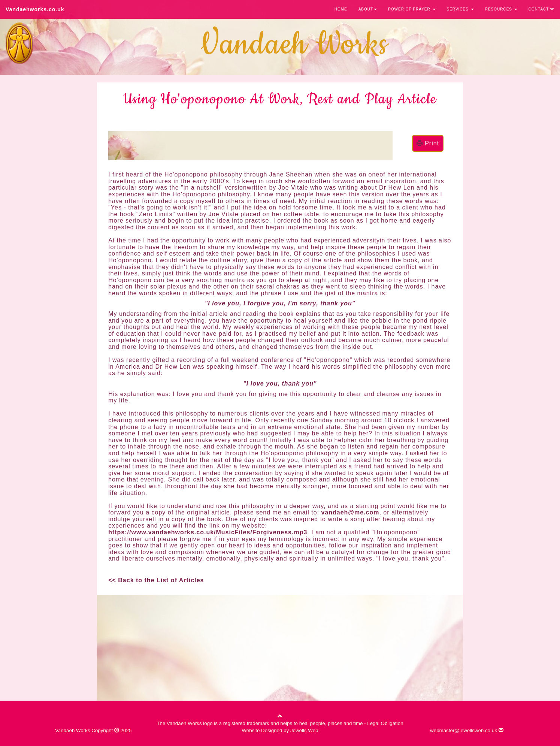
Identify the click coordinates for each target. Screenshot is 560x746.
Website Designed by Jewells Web (280, 730)
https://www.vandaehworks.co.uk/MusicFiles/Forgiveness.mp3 (208, 532)
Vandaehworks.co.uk (35, 9)
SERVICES (460, 9)
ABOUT (368, 9)
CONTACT (541, 9)
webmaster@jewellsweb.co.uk (467, 730)
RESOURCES (501, 9)
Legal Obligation (385, 723)
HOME (341, 9)
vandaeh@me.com (350, 512)
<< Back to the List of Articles (156, 580)
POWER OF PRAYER (412, 9)
